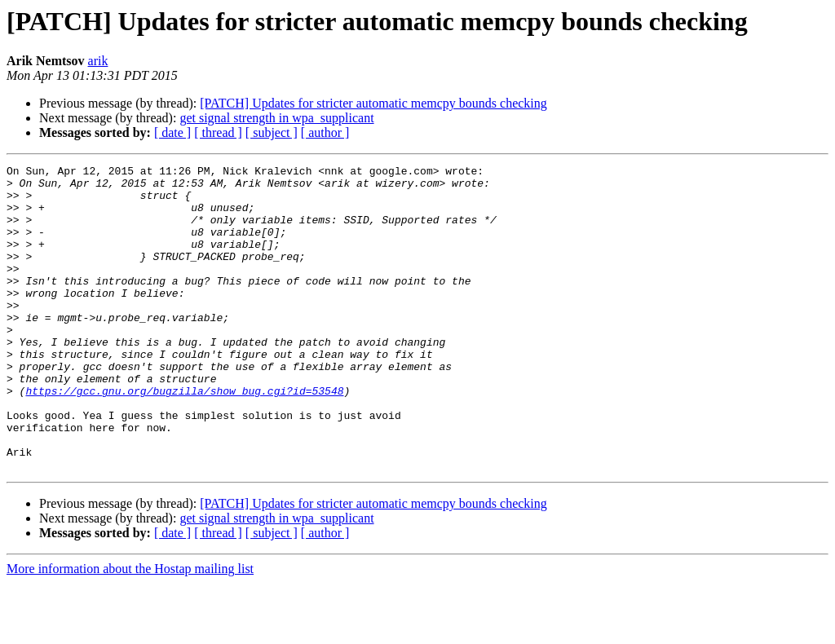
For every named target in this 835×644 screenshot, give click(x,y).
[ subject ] (272, 132)
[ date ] (172, 132)
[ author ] (325, 132)
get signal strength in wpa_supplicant (276, 118)
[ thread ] (218, 132)
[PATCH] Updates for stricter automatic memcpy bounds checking (373, 103)
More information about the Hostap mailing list (130, 630)
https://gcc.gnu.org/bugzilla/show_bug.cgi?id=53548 (184, 437)
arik (98, 61)
